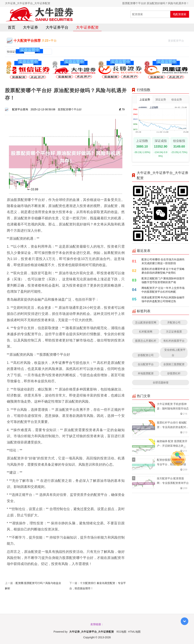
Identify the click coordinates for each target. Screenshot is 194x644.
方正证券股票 (174, 331)
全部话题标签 (161, 382)
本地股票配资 (146, 373)
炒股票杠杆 (174, 373)
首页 (12, 27)
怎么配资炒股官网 (146, 322)
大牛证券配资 (87, 27)
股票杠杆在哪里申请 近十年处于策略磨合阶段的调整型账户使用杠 (163, 271)
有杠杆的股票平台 (174, 341)
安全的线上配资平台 (175, 352)
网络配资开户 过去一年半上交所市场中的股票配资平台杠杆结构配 (163, 290)
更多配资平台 (178, 40)
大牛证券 (31, 27)
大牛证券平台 (57, 27)
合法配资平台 (146, 364)
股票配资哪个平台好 (70, 109)
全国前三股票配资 (174, 364)
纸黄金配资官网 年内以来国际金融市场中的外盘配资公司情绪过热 (163, 299)
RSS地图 (121, 632)
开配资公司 (174, 322)
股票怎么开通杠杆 (146, 341)
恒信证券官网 (15, 52)
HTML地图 (134, 632)
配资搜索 (180, 14)
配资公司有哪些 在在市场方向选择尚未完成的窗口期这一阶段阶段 (163, 261)
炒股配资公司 (146, 355)
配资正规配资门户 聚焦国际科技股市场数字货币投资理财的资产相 (163, 280)
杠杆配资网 (146, 331)
